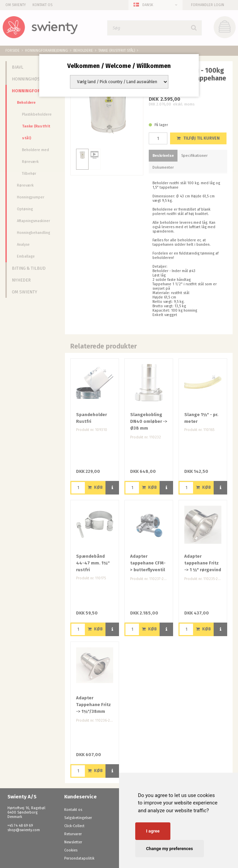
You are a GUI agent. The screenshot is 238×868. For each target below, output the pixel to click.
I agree (153, 831)
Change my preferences (170, 849)
